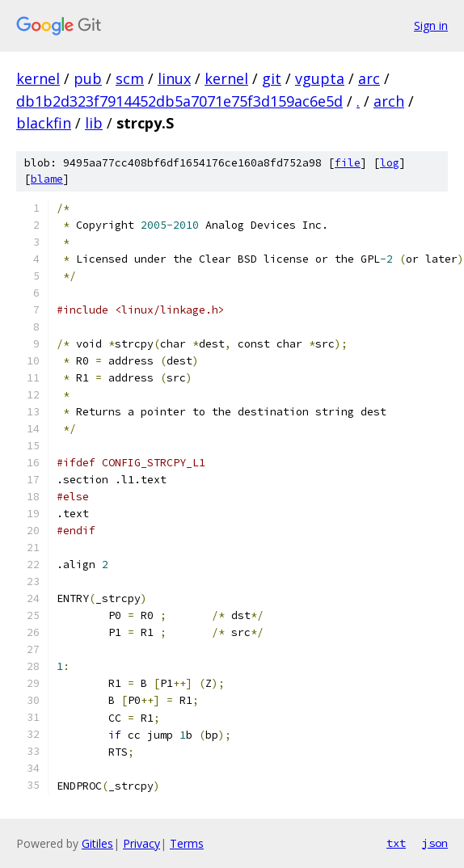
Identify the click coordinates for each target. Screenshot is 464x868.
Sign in (431, 25)
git (272, 78)
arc (369, 78)
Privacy (141, 843)
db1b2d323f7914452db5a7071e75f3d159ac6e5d (179, 101)
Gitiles (97, 843)
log (390, 163)
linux (174, 78)
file (348, 163)
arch (389, 101)
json (435, 843)
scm (130, 78)
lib (94, 123)
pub (88, 78)
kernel (38, 78)
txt (396, 843)
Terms (187, 843)
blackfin (44, 123)
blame (47, 179)
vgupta (320, 78)
